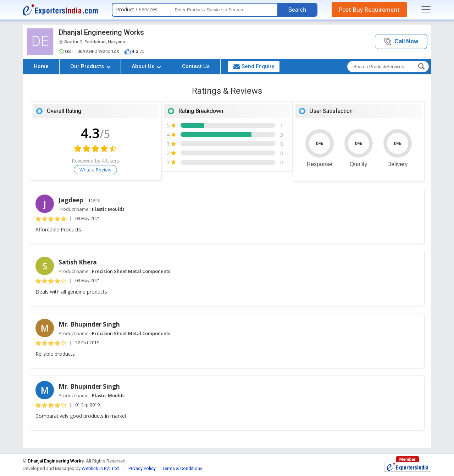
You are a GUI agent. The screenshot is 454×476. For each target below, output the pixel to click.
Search (297, 10)
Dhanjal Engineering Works (101, 32)
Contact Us (196, 66)
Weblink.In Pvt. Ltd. (101, 468)
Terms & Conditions (182, 468)
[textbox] (224, 10)
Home (41, 66)
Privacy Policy (142, 468)
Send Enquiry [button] (254, 66)
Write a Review (95, 170)
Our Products (90, 66)
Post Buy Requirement (369, 10)
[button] (401, 42)
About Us (146, 66)
